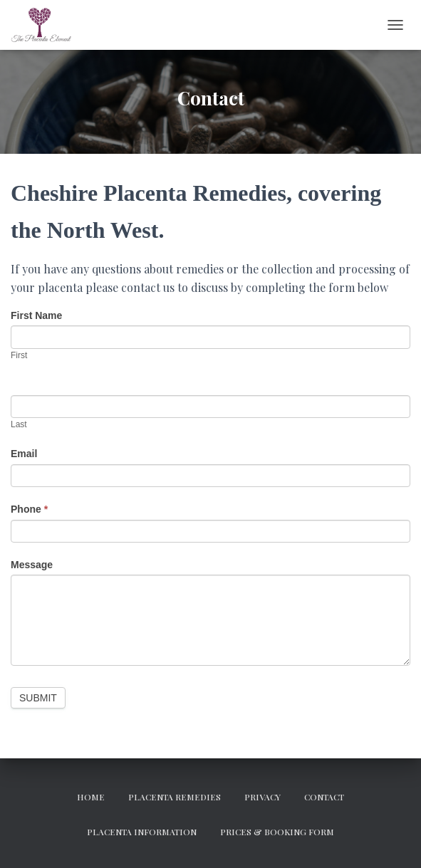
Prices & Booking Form (277, 832)
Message (32, 565)
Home (91, 797)
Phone (29, 509)
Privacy (263, 797)
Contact (324, 797)
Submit (38, 698)
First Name (36, 315)
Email (24, 454)
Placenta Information (142, 832)
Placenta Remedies (175, 797)
